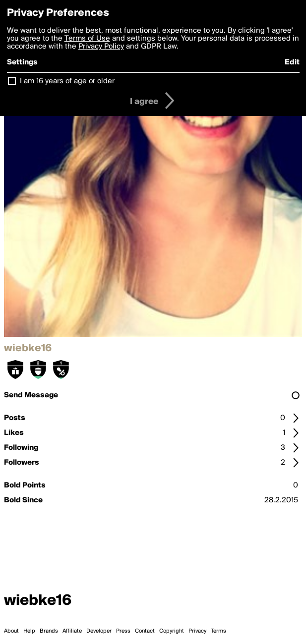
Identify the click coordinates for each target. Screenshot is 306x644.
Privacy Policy (101, 47)
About (11, 631)
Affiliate (72, 631)
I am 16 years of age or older (67, 81)
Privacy (197, 631)
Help (29, 631)
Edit (292, 62)
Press (123, 631)
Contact (145, 631)
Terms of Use (87, 39)
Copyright (172, 631)
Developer (99, 631)
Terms (218, 631)
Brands (49, 631)
